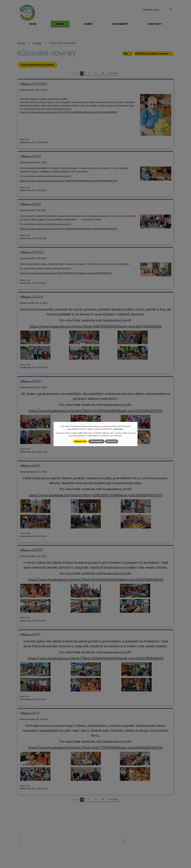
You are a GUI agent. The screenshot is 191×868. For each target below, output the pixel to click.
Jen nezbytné (96, 441)
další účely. (119, 429)
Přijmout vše (80, 441)
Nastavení (112, 441)
